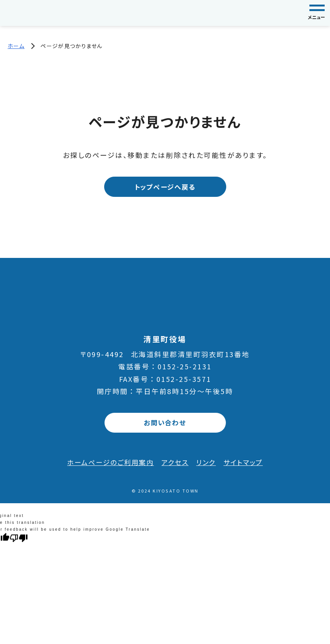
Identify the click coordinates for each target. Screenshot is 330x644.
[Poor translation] (19, 539)
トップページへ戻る (165, 187)
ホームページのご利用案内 (108, 463)
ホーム (16, 46)
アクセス (176, 463)
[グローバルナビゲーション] (317, 13)
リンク (208, 463)
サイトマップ (247, 463)
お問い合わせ (165, 423)
